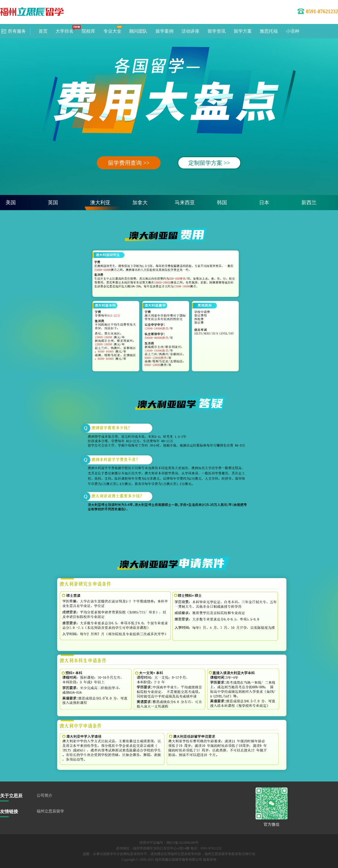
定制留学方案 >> (209, 163)
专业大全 (112, 31)
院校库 (88, 31)
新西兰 (309, 203)
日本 (264, 203)
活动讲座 (190, 31)
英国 (53, 203)
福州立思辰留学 (50, 811)
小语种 (293, 31)
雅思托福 (269, 31)
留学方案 (243, 31)
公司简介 (45, 795)
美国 (11, 203)
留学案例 (164, 31)
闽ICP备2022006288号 (183, 843)
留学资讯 (217, 31)
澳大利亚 (100, 203)
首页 (43, 31)
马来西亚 (185, 203)
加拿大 (140, 203)
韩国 (222, 203)
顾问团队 (138, 31)
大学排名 (65, 31)
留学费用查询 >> (129, 163)
